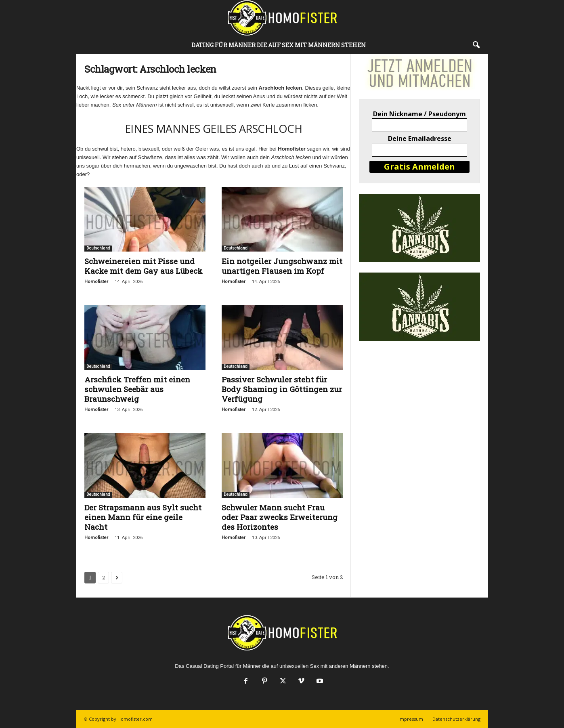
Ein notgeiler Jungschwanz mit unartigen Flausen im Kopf (282, 266)
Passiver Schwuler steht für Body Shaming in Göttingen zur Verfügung (282, 389)
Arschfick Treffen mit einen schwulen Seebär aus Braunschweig (137, 389)
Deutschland (98, 248)
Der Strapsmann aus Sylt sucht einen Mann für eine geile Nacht (143, 517)
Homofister (96, 282)
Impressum (411, 719)
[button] (476, 45)
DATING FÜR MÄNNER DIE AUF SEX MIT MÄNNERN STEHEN (279, 45)
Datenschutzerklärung (456, 719)
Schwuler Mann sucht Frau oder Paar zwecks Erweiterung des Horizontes (280, 517)
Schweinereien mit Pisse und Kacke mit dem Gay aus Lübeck (144, 266)
